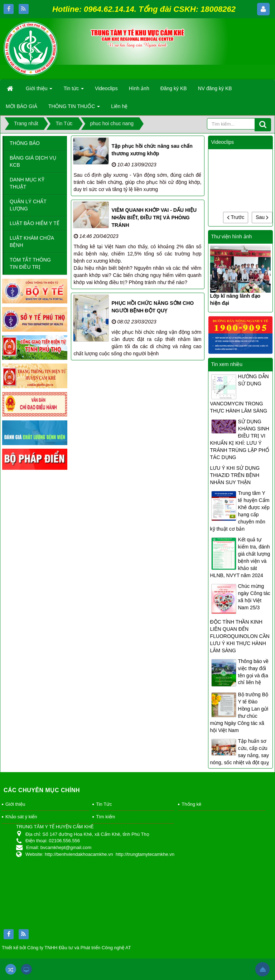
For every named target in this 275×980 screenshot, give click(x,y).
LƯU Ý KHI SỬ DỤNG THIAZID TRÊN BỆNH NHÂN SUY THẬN (235, 475)
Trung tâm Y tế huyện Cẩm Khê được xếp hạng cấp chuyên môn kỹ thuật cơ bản (240, 511)
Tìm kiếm (105, 817)
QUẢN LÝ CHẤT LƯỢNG (28, 205)
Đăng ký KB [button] (174, 88)
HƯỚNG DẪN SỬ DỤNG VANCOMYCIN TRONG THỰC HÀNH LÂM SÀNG (240, 394)
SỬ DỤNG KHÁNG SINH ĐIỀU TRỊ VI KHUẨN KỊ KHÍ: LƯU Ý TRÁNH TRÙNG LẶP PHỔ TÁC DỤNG (240, 439)
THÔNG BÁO (25, 143)
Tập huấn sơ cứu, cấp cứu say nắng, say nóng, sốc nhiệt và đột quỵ (240, 752)
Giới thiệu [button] (39, 91)
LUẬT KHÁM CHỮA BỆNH (32, 242)
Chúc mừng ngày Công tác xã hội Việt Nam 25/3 (254, 597)
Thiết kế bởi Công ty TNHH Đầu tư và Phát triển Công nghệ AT (66, 948)
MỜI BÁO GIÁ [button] (21, 106)
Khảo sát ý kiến (21, 817)
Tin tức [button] (74, 91)
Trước (236, 217)
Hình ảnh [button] (139, 88)
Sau (262, 217)
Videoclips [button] (106, 88)
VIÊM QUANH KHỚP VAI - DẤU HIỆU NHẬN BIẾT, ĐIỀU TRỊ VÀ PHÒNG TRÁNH (154, 218)
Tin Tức (104, 804)
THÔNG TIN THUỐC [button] (74, 108)
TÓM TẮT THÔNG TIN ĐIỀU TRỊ (30, 263)
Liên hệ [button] (119, 106)
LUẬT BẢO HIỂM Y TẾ (35, 223)
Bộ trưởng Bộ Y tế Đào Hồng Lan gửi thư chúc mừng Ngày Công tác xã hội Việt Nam (239, 712)
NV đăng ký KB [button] (215, 88)
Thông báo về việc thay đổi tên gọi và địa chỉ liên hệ (254, 672)
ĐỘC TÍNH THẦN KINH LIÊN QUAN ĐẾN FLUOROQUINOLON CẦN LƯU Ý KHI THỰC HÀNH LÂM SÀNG (240, 636)
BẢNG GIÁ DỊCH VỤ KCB (33, 161)
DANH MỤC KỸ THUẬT (27, 183)
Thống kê (191, 804)
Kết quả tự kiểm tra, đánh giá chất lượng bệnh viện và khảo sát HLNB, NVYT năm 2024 (240, 557)
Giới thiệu (15, 804)
